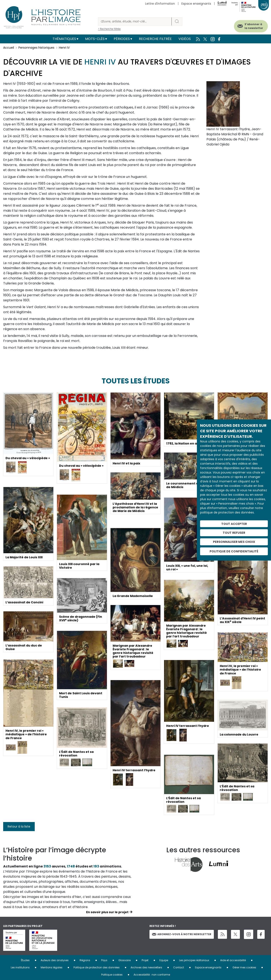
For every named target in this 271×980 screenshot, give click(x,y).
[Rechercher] (135, 21)
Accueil (9, 48)
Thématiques (64, 39)
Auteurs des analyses (55, 960)
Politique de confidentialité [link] (234, 551)
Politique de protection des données (97, 967)
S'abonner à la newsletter (247, 25)
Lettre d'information (160, 4)
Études (25, 960)
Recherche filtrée (155, 39)
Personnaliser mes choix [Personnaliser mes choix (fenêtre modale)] (234, 542)
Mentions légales (52, 967)
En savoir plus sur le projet (107, 912)
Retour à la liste (19, 826)
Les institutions (20, 967)
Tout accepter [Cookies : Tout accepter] (234, 524)
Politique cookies (112, 975)
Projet (145, 960)
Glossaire (124, 960)
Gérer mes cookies (244, 967)
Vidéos (185, 39)
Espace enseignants (196, 4)
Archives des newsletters (146, 967)
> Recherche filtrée (109, 29)
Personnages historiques (36, 48)
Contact (179, 967)
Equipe (164, 960)
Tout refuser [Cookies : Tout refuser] (234, 533)
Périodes (122, 39)
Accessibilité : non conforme (152, 975)
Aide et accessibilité (233, 960)
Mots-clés (95, 39)
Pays (104, 960)
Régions (85, 960)
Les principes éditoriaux (194, 960)
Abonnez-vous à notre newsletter (182, 934)
